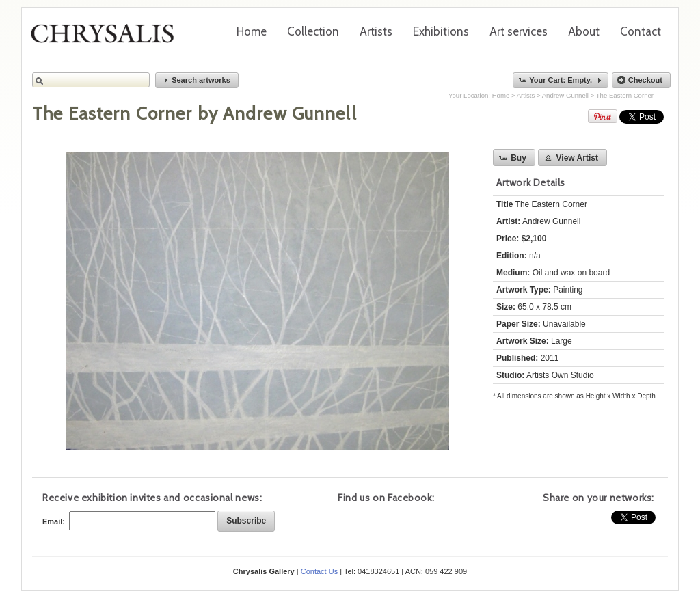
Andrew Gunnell (565, 95)
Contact (641, 31)
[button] (197, 80)
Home (252, 31)
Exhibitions (441, 31)
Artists (376, 31)
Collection (313, 31)
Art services (519, 31)
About (584, 31)
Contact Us (319, 571)
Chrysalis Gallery (107, 38)
